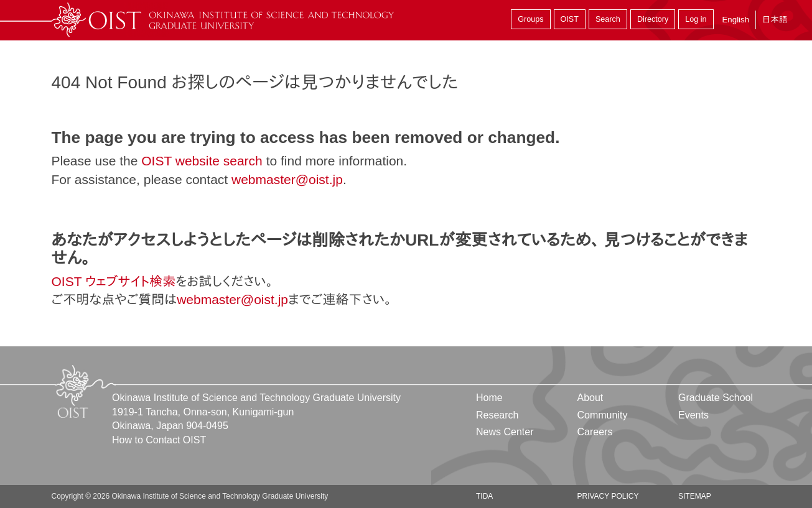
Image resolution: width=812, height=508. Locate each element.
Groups (530, 19)
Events (693, 415)
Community (602, 415)
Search (608, 19)
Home (489, 398)
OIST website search (202, 161)
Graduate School (716, 398)
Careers (595, 432)
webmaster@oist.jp (287, 179)
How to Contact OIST (159, 440)
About (590, 398)
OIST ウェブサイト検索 (114, 281)
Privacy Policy (608, 496)
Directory (653, 19)
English (735, 20)
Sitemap (695, 496)
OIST (570, 19)
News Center (505, 432)
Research (497, 415)
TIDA (484, 496)
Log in (696, 19)
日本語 (775, 20)
